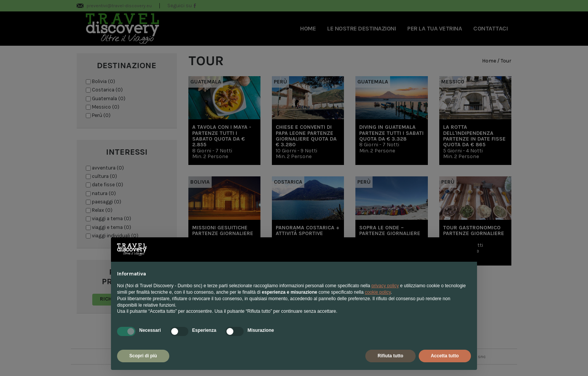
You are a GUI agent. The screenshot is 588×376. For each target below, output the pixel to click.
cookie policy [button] (378, 292)
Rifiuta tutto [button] (390, 356)
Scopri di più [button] (143, 356)
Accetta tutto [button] (445, 356)
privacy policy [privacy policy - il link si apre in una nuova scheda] (385, 286)
